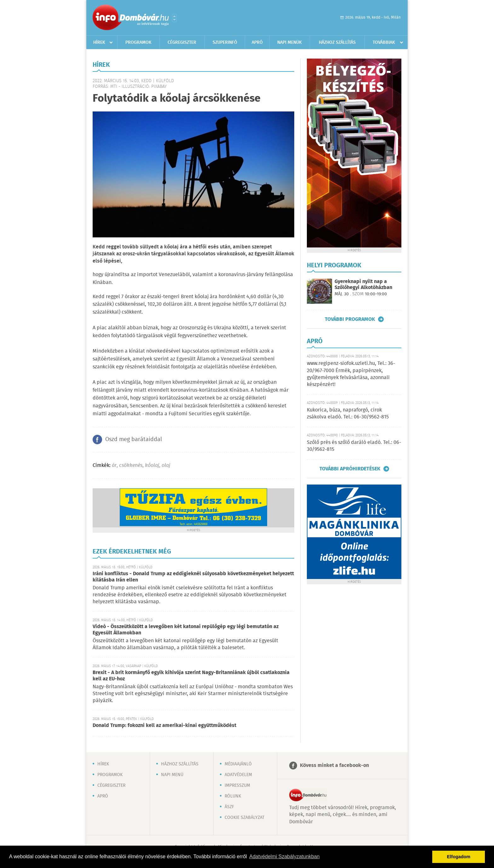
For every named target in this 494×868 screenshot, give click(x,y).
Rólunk (233, 796)
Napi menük (290, 43)
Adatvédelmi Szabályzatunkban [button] (284, 857)
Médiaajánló (238, 764)
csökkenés (131, 465)
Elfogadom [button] (459, 857)
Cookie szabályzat (244, 818)
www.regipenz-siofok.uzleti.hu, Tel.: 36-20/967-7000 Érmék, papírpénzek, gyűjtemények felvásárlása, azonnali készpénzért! (351, 374)
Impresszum (237, 786)
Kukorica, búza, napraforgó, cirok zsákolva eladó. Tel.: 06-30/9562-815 (348, 414)
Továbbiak (384, 43)
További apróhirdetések (350, 469)
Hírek (99, 43)
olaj (166, 465)
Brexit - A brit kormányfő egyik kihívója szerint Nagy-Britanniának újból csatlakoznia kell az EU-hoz (191, 676)
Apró (257, 43)
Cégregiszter (182, 43)
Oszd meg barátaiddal (134, 440)
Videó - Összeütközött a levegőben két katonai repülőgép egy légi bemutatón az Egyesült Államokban (186, 630)
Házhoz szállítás (337, 43)
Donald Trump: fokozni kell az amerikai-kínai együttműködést (164, 726)
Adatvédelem (238, 775)
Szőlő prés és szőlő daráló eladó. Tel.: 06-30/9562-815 (354, 446)
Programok (138, 43)
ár (114, 465)
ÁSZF (229, 807)
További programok (350, 319)
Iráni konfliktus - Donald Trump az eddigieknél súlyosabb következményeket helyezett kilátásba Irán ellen (193, 577)
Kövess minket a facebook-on (334, 766)
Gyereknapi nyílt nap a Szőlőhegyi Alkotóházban (363, 285)
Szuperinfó (225, 43)
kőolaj (152, 465)
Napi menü (172, 775)
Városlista (174, 18)
